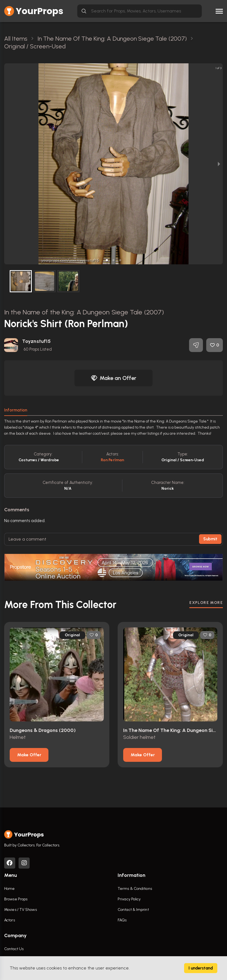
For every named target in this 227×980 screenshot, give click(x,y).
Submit (210, 539)
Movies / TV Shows (20, 910)
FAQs (122, 920)
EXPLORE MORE (206, 603)
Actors (10, 920)
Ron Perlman (112, 460)
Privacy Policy (129, 899)
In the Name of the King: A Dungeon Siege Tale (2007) (84, 312)
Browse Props (16, 899)
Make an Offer (114, 378)
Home (9, 889)
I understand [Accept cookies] (201, 968)
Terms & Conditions (135, 889)
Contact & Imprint (133, 910)
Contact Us (14, 949)
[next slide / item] (219, 164)
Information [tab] (16, 410)
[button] (107, 260)
